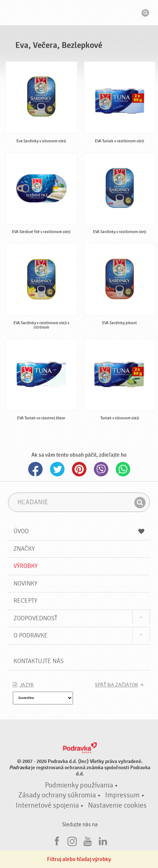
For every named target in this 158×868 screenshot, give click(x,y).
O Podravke (31, 635)
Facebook (35, 469)
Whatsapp (123, 469)
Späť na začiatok (116, 685)
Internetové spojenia (47, 805)
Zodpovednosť (35, 618)
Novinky (25, 583)
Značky (24, 549)
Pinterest (79, 469)
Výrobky (26, 566)
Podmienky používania (79, 785)
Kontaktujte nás (38, 661)
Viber (101, 469)
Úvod (79, 531)
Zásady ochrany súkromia (57, 795)
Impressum (122, 795)
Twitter (57, 469)
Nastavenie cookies (117, 805)
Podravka (79, 14)
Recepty (25, 601)
